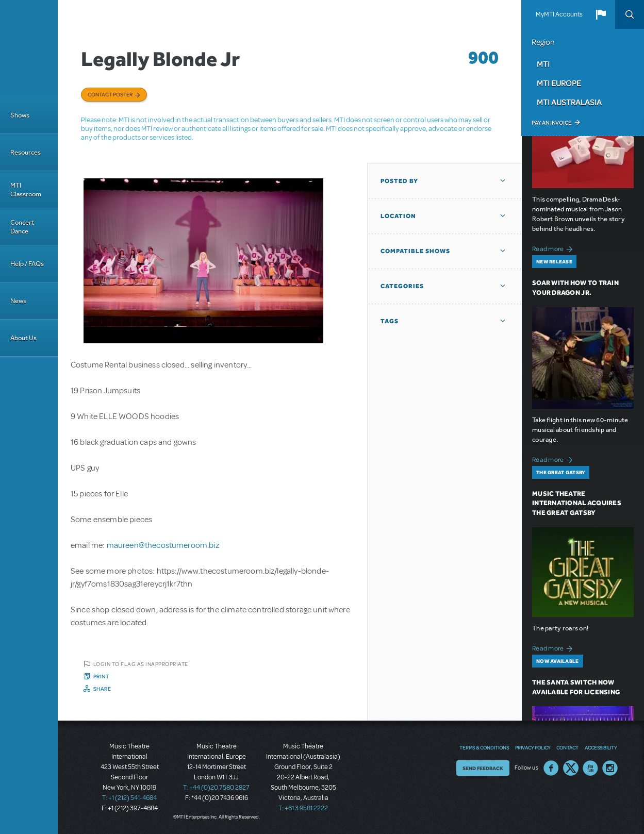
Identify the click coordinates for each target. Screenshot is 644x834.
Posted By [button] (399, 181)
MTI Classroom (26, 190)
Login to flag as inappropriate (141, 664)
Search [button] (630, 14)
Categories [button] (402, 286)
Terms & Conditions (484, 747)
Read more (554, 248)
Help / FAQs (27, 264)
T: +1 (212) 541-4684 (129, 798)
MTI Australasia (569, 102)
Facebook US (551, 768)
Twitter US (571, 768)
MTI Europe (559, 83)
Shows (20, 115)
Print (101, 676)
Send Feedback (483, 768)
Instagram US (610, 768)
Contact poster (110, 94)
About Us (23, 338)
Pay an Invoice (551, 123)
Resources (26, 152)
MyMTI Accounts (559, 14)
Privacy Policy (533, 747)
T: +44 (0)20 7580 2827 (216, 788)
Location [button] (398, 216)
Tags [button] (390, 321)
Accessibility (601, 747)
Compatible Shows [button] (415, 251)
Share (102, 689)
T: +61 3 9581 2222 (303, 808)
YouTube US (590, 768)
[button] (601, 14)
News (18, 301)
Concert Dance (22, 227)
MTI (543, 64)
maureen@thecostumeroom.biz (163, 545)
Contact (567, 747)
